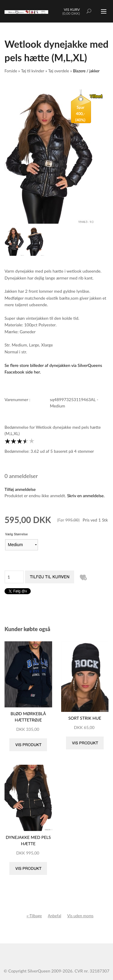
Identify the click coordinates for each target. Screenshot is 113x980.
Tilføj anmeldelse (20, 489)
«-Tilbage (34, 916)
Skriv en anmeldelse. (86, 496)
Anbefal (55, 916)
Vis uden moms (80, 916)
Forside (11, 71)
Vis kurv (72, 9)
